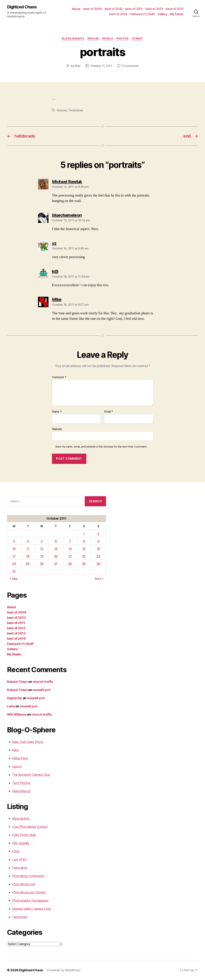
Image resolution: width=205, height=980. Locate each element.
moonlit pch (42, 690)
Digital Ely (14, 698)
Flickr (16, 851)
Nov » (99, 579)
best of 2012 (154, 9)
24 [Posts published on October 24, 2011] (14, 564)
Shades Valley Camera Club (31, 909)
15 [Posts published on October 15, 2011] (84, 549)
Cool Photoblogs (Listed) (30, 827)
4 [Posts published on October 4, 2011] (28, 541)
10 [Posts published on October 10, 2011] (14, 549)
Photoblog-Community (28, 876)
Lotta (11, 706)
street (137, 39)
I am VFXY (20, 859)
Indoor (93, 39)
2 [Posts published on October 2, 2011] (98, 534)
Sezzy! (17, 766)
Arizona (62, 110)
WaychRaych (21, 791)
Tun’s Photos (21, 783)
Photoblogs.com (24, 884)
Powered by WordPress (64, 970)
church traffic (43, 682)
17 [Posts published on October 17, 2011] (14, 556)
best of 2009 (93, 9)
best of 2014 (118, 14)
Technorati (20, 917)
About (76, 9)
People (108, 39)
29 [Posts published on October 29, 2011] (84, 564)
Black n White (73, 39)
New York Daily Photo (28, 742)
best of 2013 (175, 9)
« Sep (14, 579)
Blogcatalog (21, 818)
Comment (59, 377)
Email (109, 412)
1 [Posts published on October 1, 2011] (84, 534)
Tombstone (76, 110)
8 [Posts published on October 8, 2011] (84, 541)
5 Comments (130, 66)
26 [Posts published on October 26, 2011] (42, 564)
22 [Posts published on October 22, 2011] (84, 556)
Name (57, 412)
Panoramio (20, 868)
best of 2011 (134, 9)
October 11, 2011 (101, 66)
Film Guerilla (21, 843)
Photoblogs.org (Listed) (29, 892)
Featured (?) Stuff (142, 14)
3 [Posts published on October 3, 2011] (14, 541)
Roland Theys (17, 682)
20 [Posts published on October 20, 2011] (56, 556)
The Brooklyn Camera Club (31, 775)
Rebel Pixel (20, 758)
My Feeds (177, 14)
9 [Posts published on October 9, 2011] (98, 541)
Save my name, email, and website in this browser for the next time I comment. (101, 447)
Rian (78, 66)
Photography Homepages (30, 901)
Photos (122, 39)
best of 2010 (114, 9)
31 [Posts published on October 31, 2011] (14, 571)
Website (57, 429)
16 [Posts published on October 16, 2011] (98, 549)
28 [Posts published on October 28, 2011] (70, 564)
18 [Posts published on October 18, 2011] (28, 556)
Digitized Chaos (22, 7)
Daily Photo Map (24, 835)
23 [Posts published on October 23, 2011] (98, 556)
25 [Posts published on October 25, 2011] (28, 564)
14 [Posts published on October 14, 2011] (70, 549)
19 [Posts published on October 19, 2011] (42, 556)
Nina (15, 750)
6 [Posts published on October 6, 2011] (56, 541)
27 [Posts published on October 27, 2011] (56, 564)
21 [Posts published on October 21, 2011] (70, 556)
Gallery (162, 14)
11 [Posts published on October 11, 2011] (28, 549)
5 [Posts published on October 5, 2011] (42, 541)
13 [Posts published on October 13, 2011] (56, 549)
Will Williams (17, 714)
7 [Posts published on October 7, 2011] (70, 541)
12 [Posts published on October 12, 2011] (42, 549)
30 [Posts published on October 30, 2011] (98, 564)
